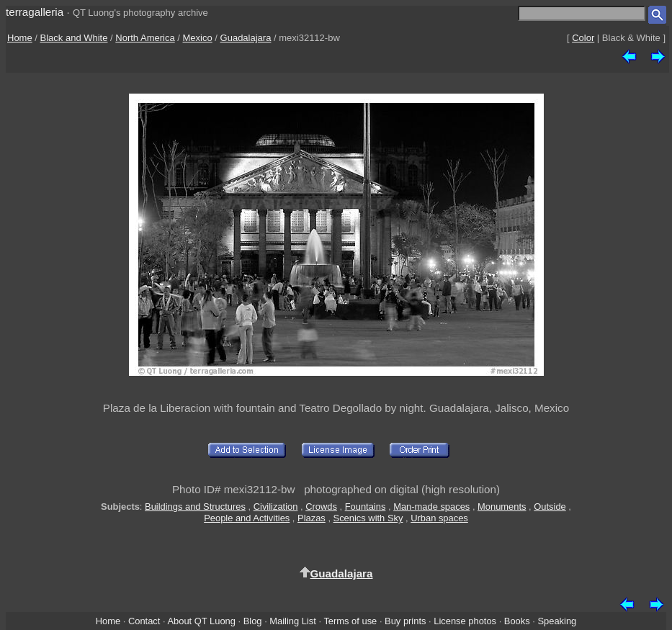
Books (517, 621)
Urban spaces (439, 518)
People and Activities (247, 518)
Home (20, 38)
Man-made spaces (431, 507)
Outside (550, 507)
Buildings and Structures (195, 507)
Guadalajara (246, 38)
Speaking (557, 621)
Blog (253, 621)
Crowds (321, 507)
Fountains (366, 507)
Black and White (74, 38)
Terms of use (350, 621)
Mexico (198, 38)
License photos (465, 621)
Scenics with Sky (368, 518)
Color (583, 38)
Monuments (502, 507)
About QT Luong (201, 621)
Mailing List (293, 621)
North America (145, 38)
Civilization (276, 507)
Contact (144, 621)
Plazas (312, 518)
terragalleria (35, 12)
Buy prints (405, 621)
